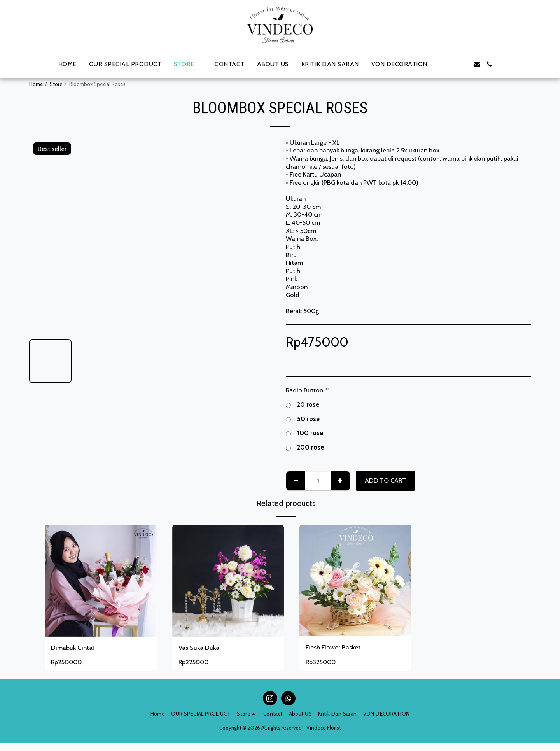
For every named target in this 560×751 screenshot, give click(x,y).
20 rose (303, 405)
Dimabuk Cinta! (73, 648)
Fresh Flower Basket (333, 647)
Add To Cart (385, 480)
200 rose (305, 447)
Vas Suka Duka (199, 648)
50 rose (303, 419)
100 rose (304, 433)
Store (56, 84)
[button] (440, 64)
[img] (355, 581)
